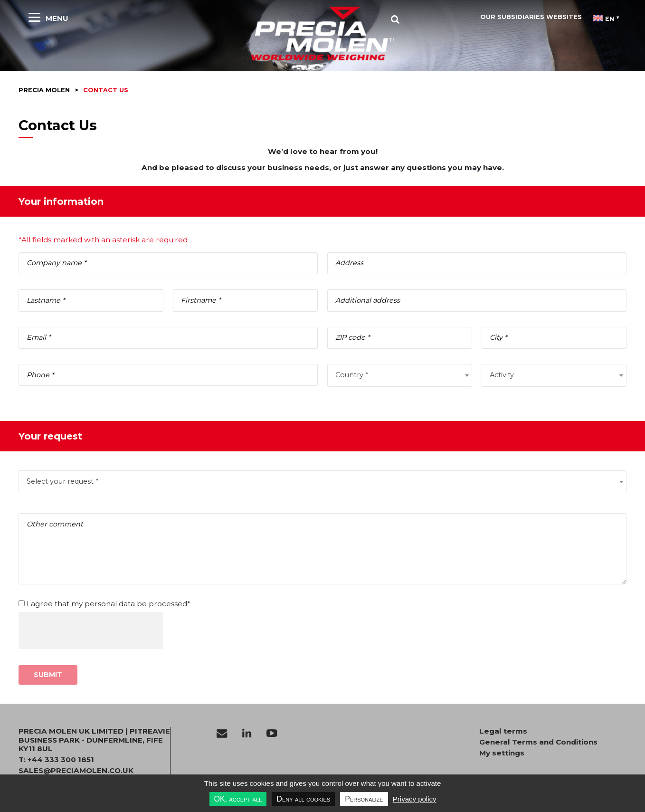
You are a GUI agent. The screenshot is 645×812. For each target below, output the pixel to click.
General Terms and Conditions (538, 742)
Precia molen (44, 90)
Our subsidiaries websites (531, 17)
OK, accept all (238, 799)
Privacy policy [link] (415, 799)
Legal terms (503, 731)
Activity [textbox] (502, 375)
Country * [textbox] (352, 375)
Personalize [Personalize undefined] (364, 799)
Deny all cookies (303, 799)
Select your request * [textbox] (62, 481)
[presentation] (91, 630)
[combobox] (400, 375)
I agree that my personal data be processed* (109, 604)
